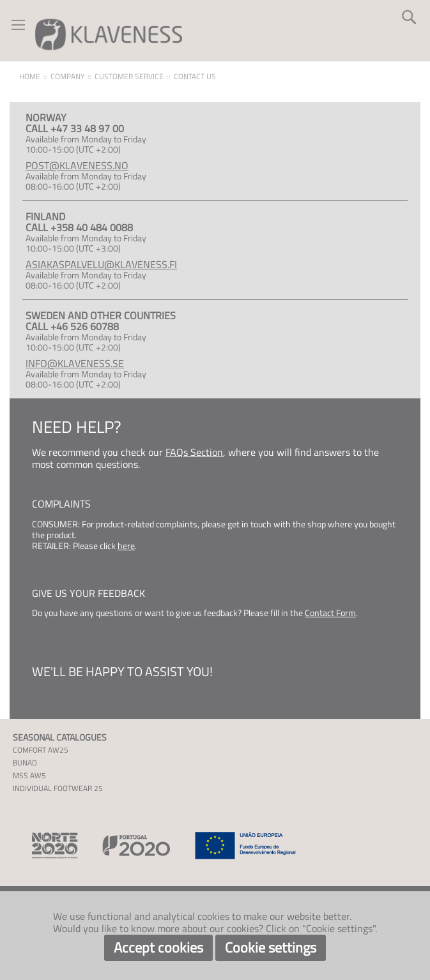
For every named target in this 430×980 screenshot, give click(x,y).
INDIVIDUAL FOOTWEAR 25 (58, 788)
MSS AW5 (29, 775)
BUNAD (25, 763)
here (126, 546)
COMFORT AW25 (41, 750)
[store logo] (109, 34)
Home (30, 76)
